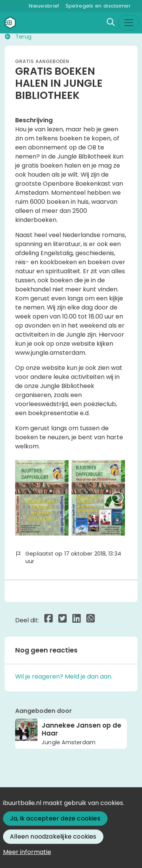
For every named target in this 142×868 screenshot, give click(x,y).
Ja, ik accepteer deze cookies (55, 818)
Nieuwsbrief (44, 6)
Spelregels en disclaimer (98, 6)
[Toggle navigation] (129, 23)
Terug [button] (18, 37)
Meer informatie (27, 852)
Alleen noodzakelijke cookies (53, 836)
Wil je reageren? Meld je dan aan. (64, 676)
